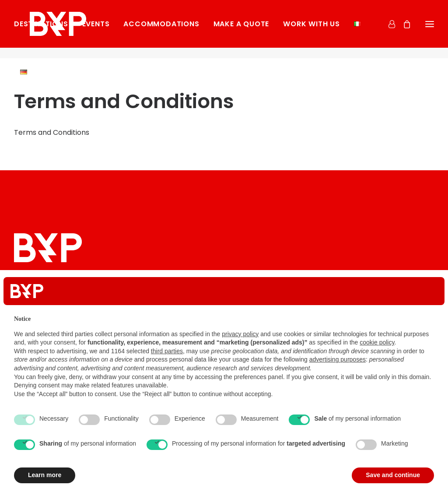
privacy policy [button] (240, 334)
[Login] (388, 29)
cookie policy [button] (377, 342)
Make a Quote (241, 30)
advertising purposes (338, 359)
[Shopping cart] (403, 29)
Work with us (311, 30)
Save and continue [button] (393, 475)
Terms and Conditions (52, 132)
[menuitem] (44, 30)
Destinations (41, 30)
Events (96, 30)
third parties (167, 351)
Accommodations (161, 30)
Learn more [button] (45, 475)
